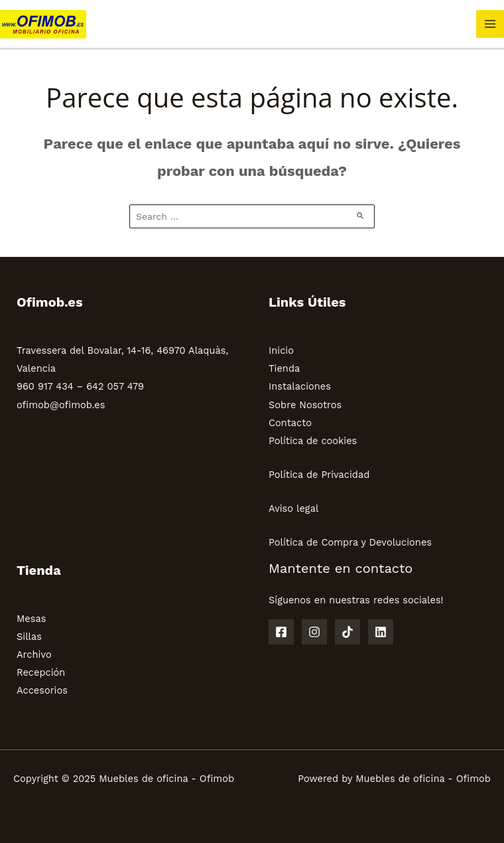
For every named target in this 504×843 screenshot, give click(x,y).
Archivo (34, 654)
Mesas (31, 619)
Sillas (29, 637)
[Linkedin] (381, 632)
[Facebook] (281, 632)
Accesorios (42, 690)
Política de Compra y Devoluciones (350, 542)
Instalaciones (300, 386)
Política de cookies (313, 441)
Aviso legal (293, 508)
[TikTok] (347, 632)
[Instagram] (314, 632)
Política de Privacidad (319, 475)
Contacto (290, 423)
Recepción (41, 672)
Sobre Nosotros (305, 405)
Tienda (284, 368)
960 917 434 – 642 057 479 (80, 386)
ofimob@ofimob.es (61, 405)
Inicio (281, 350)
